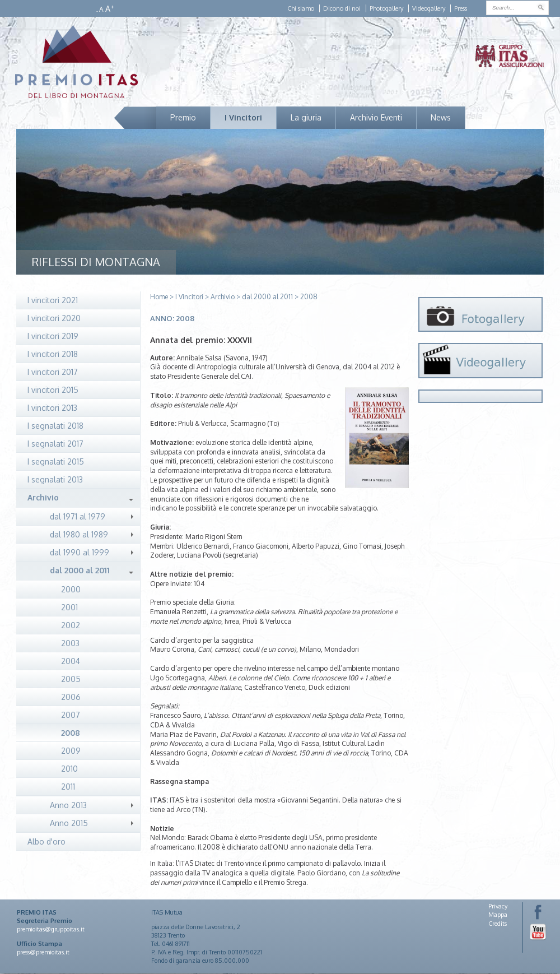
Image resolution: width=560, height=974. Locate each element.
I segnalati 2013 (55, 479)
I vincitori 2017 (53, 372)
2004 (71, 661)
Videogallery (429, 8)
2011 (68, 787)
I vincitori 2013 (52, 408)
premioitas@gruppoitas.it (51, 929)
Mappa (498, 915)
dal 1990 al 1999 (80, 552)
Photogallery (386, 8)
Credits (498, 924)
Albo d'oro (46, 841)
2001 (69, 607)
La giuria (306, 117)
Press (461, 8)
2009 (71, 751)
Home (159, 297)
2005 (71, 679)
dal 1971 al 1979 (78, 516)
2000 (71, 589)
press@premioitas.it (43, 952)
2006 (71, 697)
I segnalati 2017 (55, 444)
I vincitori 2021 (53, 300)
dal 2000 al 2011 (80, 570)
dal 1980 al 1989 (79, 534)
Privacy (498, 906)
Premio (183, 117)
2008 (71, 733)
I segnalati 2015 (56, 462)
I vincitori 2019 (53, 336)
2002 (71, 625)
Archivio (43, 497)
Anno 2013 (68, 805)
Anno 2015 (69, 823)
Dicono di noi (342, 8)
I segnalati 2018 (55, 426)
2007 (71, 715)
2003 (70, 643)
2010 (69, 769)
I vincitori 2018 (53, 354)
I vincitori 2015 (53, 390)
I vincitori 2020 (54, 318)
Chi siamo (301, 8)
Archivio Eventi (376, 117)
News (441, 117)
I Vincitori (243, 117)
